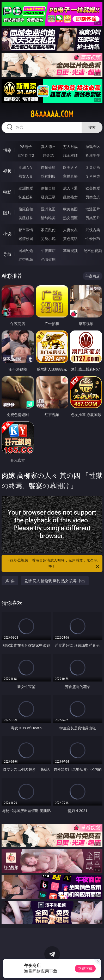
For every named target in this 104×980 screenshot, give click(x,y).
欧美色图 (70, 209)
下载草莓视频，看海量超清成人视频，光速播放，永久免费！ (53, 564)
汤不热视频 (93, 251)
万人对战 (70, 147)
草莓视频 (70, 251)
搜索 (92, 127)
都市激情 (26, 230)
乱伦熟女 (70, 197)
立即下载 (85, 968)
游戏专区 (93, 147)
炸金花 (48, 155)
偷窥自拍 (26, 209)
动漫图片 (93, 209)
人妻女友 (70, 230)
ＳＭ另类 (93, 176)
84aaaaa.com (52, 114)
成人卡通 (70, 188)
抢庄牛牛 (93, 155)
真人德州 (48, 147)
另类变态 (93, 197)
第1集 (10, 581)
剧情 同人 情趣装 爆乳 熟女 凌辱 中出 (55, 581)
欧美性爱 (93, 188)
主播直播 (70, 176)
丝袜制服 (48, 176)
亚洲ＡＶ (26, 167)
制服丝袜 (26, 197)
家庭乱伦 (48, 230)
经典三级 (48, 197)
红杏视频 (26, 259)
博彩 (7, 150)
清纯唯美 (48, 218)
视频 (7, 171)
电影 (7, 192)
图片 (7, 213)
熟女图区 (70, 218)
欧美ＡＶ (70, 167)
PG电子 (26, 147)
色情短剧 (48, 259)
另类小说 (48, 239)
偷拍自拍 (48, 188)
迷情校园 (26, 239)
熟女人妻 (26, 176)
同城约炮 (26, 251)
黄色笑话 (70, 239)
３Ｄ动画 (93, 167)
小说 (7, 233)
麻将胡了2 (26, 155)
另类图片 (93, 218)
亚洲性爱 (26, 188)
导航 (7, 254)
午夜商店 (48, 251)
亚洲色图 (48, 209)
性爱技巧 (93, 239)
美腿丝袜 (26, 218)
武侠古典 (93, 230)
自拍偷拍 (48, 167)
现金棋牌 (70, 155)
